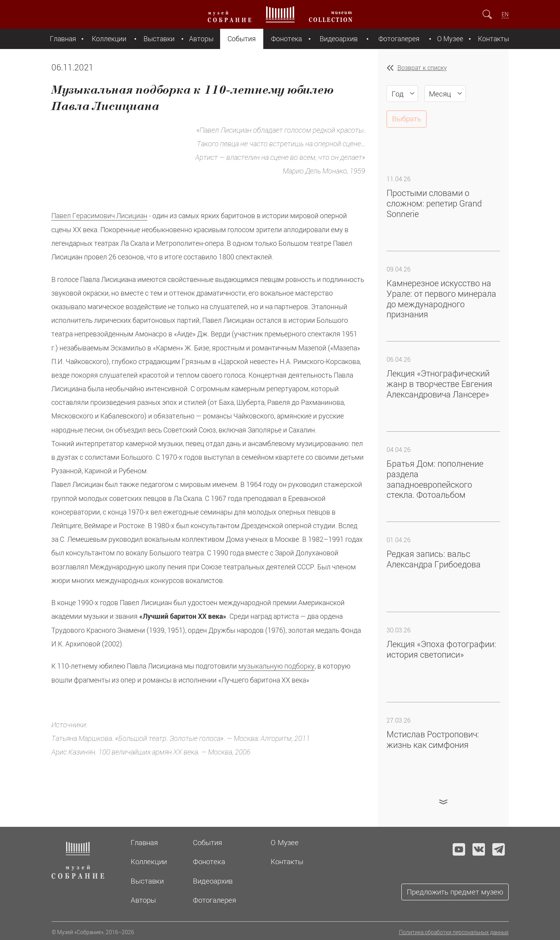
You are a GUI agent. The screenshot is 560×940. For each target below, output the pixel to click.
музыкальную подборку (276, 666)
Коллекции (109, 39)
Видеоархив (339, 39)
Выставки (159, 39)
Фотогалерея (399, 39)
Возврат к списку (422, 68)
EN (505, 14)
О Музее (450, 39)
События (242, 39)
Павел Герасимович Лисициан (99, 216)
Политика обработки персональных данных (454, 932)
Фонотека (286, 39)
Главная (63, 39)
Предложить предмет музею (455, 892)
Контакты (493, 39)
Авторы (201, 39)
